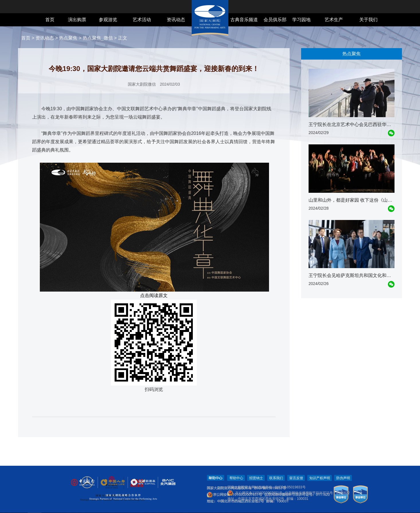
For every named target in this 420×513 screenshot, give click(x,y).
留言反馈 (296, 478)
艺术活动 (142, 20)
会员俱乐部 (275, 20)
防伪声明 (343, 478)
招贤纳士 (256, 478)
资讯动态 (176, 20)
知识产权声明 (320, 478)
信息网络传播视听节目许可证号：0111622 (317, 493)
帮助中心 (236, 478)
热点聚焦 (68, 38)
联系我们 (276, 478)
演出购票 (77, 20)
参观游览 (108, 20)
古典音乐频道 (244, 20)
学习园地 (301, 20)
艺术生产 (334, 20)
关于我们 (368, 20)
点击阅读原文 (154, 295)
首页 (50, 20)
